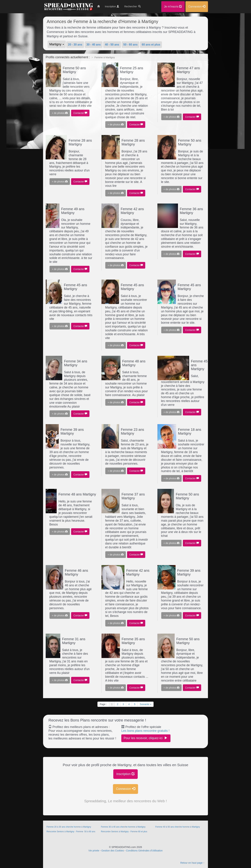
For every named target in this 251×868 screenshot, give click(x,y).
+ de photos (60, 113)
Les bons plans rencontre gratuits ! (145, 731)
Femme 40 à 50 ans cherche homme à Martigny (178, 827)
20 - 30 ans (75, 45)
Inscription (125, 774)
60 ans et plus (151, 45)
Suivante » (146, 704)
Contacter (80, 113)
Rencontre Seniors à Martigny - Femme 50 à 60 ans (71, 832)
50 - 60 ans (131, 45)
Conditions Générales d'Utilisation (144, 851)
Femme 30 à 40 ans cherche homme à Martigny (123, 827)
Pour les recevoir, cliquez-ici (146, 738)
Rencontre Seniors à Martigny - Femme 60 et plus (124, 832)
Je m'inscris (173, 7)
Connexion (125, 789)
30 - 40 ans (94, 45)
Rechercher (132, 6)
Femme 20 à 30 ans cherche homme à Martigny (69, 827)
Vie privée (94, 851)
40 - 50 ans (112, 45)
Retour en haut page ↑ (192, 863)
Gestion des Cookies (113, 851)
